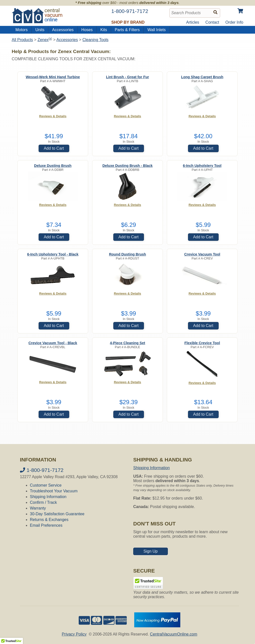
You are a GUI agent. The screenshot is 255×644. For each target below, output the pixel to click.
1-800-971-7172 (42, 470)
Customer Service (46, 485)
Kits (104, 30)
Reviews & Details (53, 116)
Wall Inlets (157, 30)
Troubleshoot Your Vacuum (54, 491)
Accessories (63, 30)
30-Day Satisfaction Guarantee (57, 514)
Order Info (234, 22)
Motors (22, 30)
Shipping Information (48, 497)
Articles (192, 22)
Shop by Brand (128, 22)
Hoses (87, 30)
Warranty (38, 508)
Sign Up (151, 551)
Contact (212, 22)
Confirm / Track (43, 502)
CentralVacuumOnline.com (174, 634)
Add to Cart (54, 148)
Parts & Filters (127, 30)
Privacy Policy (74, 634)
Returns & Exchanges (49, 520)
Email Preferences (46, 525)
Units (40, 30)
